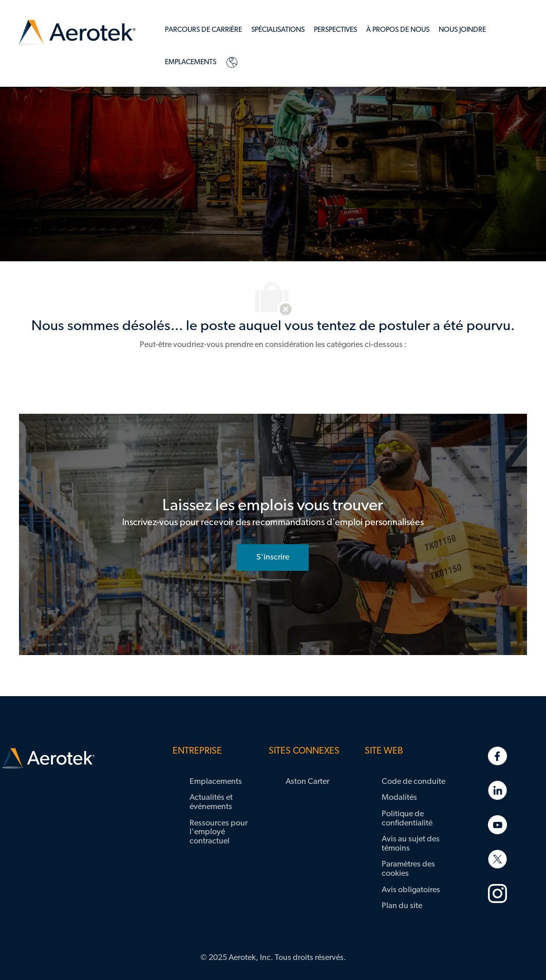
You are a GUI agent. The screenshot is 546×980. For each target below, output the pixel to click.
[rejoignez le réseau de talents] (273, 558)
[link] (77, 33)
